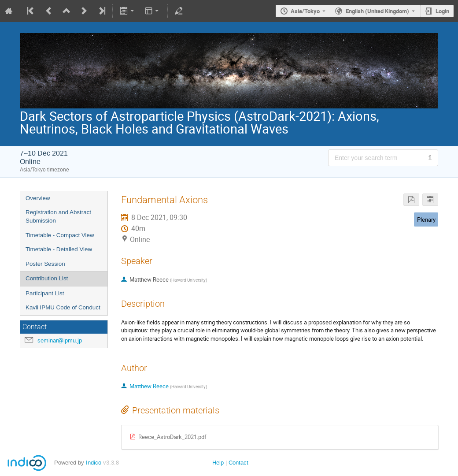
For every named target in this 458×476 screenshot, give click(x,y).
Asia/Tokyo (305, 11)
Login (442, 11)
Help (218, 463)
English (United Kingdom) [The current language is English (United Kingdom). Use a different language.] (377, 11)
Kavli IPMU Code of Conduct (63, 307)
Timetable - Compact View (60, 235)
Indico (94, 463)
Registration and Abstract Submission (58, 216)
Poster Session (45, 264)
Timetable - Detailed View (59, 249)
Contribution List (47, 278)
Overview (38, 198)
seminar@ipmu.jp (60, 340)
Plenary (426, 219)
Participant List (45, 293)
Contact (238, 463)
